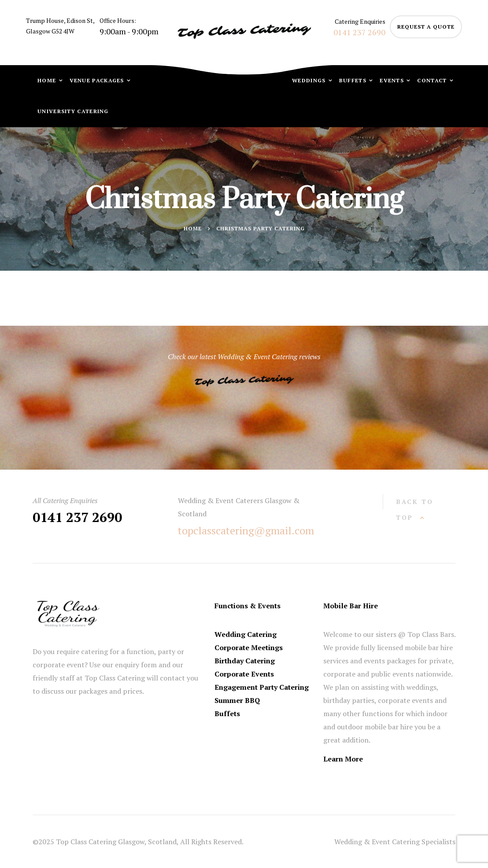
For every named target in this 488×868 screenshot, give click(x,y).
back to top (415, 509)
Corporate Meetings (249, 647)
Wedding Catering (246, 634)
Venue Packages (98, 80)
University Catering (73, 111)
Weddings (310, 80)
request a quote (426, 27)
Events (393, 80)
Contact (433, 80)
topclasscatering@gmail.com (246, 530)
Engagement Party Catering (262, 687)
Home (48, 80)
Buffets (354, 80)
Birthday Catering (245, 661)
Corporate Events (244, 674)
